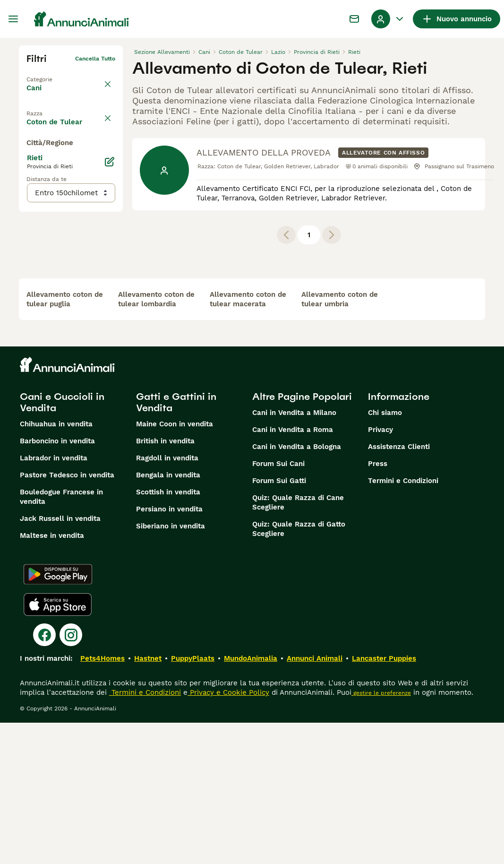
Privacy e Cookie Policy (228, 834)
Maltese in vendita (52, 677)
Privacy (380, 571)
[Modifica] (110, 351)
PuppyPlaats (193, 800)
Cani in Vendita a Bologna (297, 588)
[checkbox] (32, 155)
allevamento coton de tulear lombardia (156, 441)
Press (378, 605)
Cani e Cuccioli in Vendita (62, 544)
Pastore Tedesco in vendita (67, 616)
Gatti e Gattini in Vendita (176, 544)
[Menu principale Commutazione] (13, 19)
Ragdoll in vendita (167, 599)
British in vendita (165, 582)
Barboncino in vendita (57, 582)
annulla (105, 111)
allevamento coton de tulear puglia (65, 441)
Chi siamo (385, 554)
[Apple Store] (58, 746)
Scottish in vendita (168, 633)
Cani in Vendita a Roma (293, 571)
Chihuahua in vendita (56, 565)
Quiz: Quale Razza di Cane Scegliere (298, 644)
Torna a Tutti (45, 74)
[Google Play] (58, 716)
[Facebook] (44, 776)
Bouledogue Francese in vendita (61, 638)
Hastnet (148, 800)
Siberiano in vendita (171, 667)
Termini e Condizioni (403, 622)
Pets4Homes (103, 800)
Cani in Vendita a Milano (294, 554)
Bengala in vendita (168, 616)
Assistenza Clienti (399, 588)
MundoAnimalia (251, 800)
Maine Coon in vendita (175, 565)
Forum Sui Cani (278, 605)
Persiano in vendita (169, 650)
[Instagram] (71, 776)
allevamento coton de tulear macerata (248, 441)
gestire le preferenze (381, 834)
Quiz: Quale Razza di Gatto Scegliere (299, 670)
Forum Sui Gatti (279, 622)
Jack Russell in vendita (60, 660)
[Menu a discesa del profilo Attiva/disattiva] (388, 19)
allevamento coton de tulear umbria (340, 441)
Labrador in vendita (54, 599)
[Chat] (354, 19)
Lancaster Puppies (384, 800)
